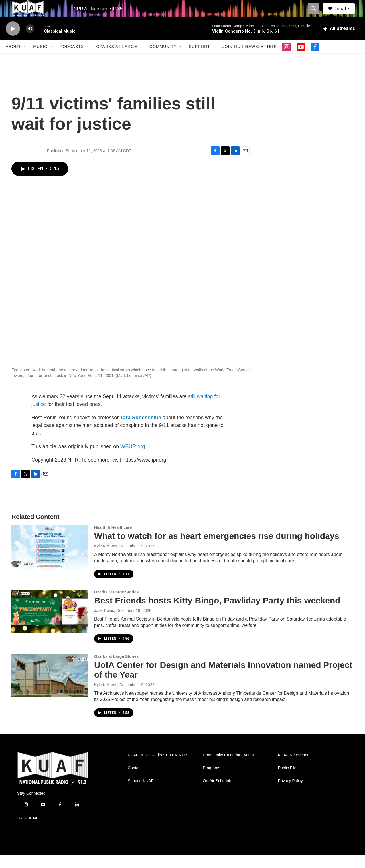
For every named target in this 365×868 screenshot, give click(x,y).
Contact (135, 781)
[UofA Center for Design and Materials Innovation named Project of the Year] (50, 689)
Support (199, 59)
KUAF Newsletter (293, 768)
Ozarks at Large (117, 59)
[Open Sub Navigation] (25, 59)
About (13, 59)
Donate (345, 15)
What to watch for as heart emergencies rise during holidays (217, 549)
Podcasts (72, 59)
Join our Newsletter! (250, 59)
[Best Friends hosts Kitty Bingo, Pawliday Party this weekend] (50, 624)
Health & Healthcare (113, 540)
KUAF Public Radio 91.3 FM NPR (158, 768)
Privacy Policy (290, 794)
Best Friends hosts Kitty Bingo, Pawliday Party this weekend (217, 613)
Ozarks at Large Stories (116, 605)
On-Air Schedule (217, 794)
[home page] (53, 781)
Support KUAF (141, 794)
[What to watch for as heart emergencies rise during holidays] (50, 560)
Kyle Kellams (106, 559)
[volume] (30, 42)
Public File (287, 781)
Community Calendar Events (228, 768)
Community (163, 59)
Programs (211, 781)
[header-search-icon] (316, 15)
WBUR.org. (133, 459)
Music (40, 59)
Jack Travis (104, 623)
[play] (13, 42)
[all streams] (339, 41)
